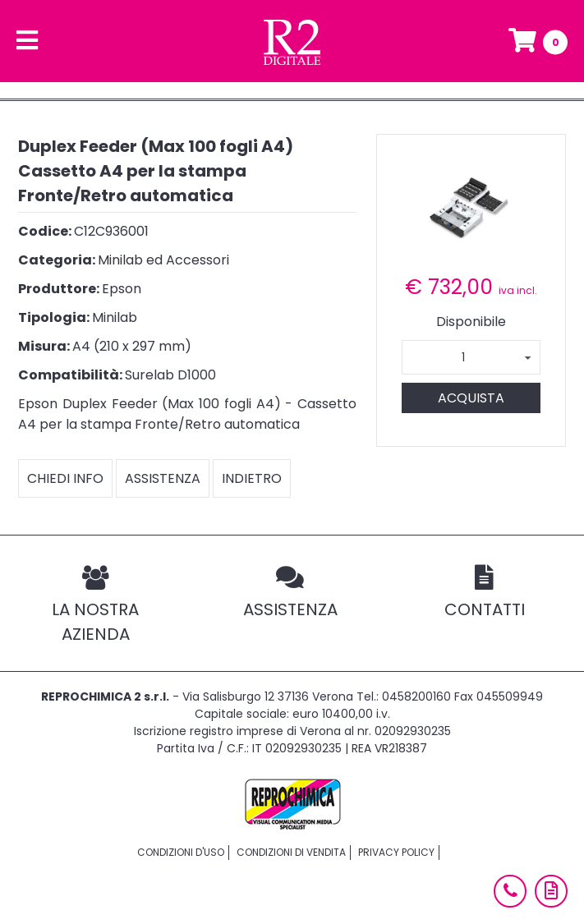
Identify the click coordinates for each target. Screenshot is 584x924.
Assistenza (163, 478)
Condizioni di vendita (291, 852)
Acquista (471, 398)
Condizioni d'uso (181, 852)
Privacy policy (396, 852)
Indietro (252, 478)
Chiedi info (65, 478)
